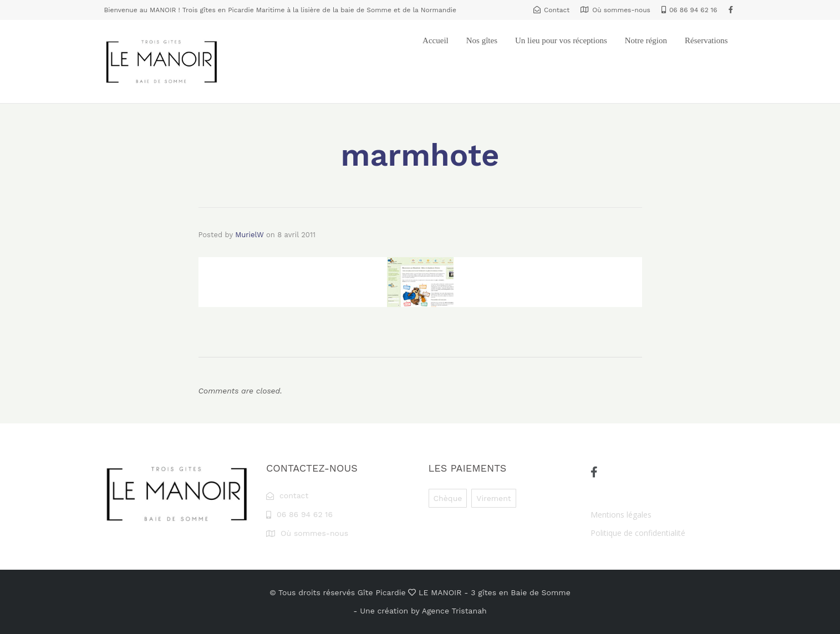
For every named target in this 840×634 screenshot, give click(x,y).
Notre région (646, 40)
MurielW (249, 235)
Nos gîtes (482, 40)
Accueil (436, 40)
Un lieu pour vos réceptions (561, 40)
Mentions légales (621, 515)
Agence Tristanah (454, 611)
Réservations (706, 40)
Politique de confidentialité (638, 533)
